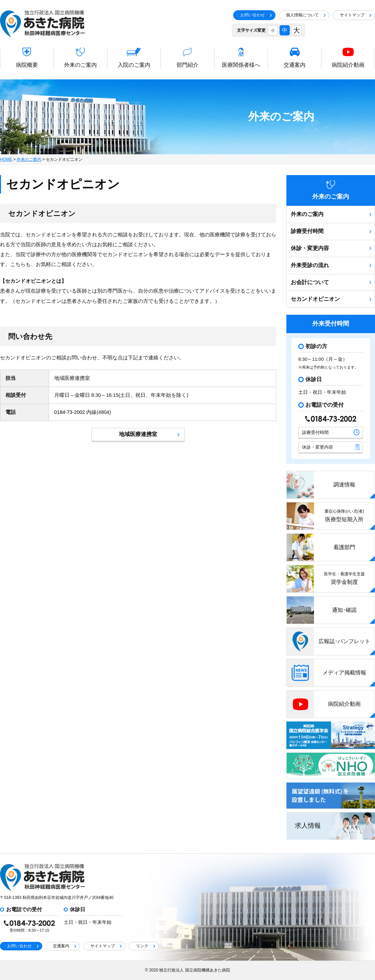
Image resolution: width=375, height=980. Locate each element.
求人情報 (308, 826)
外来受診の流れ (331, 265)
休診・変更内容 (331, 248)
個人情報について (306, 15)
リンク (146, 946)
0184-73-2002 (70, 412)
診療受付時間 (331, 231)
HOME (6, 159)
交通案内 (64, 946)
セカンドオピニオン (331, 299)
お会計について (331, 282)
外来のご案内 (29, 159)
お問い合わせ (256, 15)
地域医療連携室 (149, 434)
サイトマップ (356, 15)
